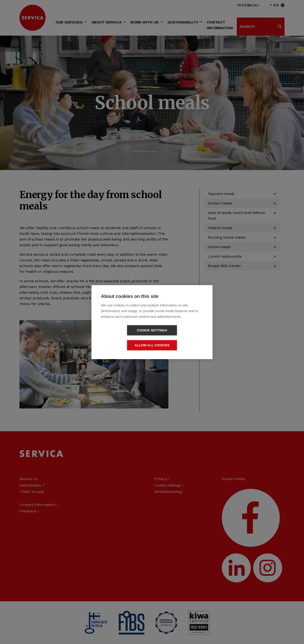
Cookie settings (125, 338)
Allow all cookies (179, 338)
